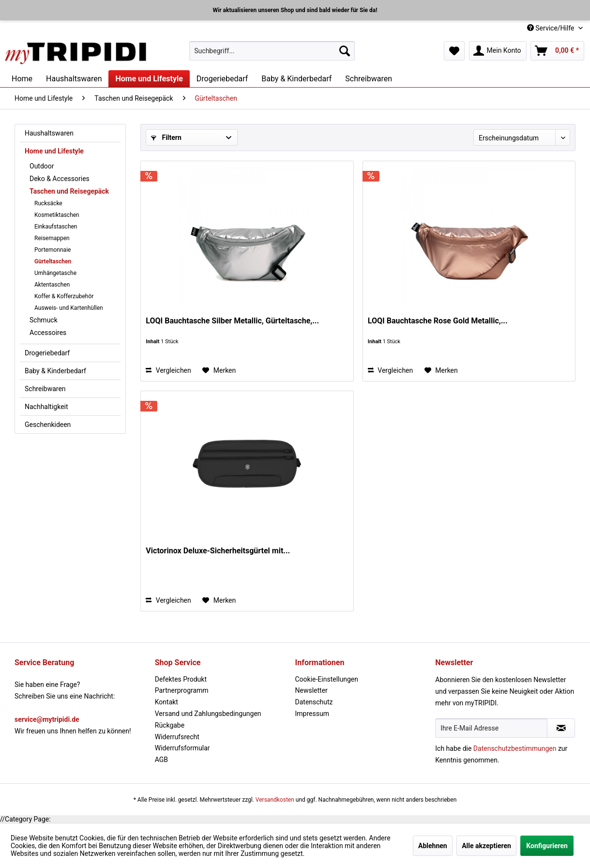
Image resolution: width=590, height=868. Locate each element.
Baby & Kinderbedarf (55, 371)
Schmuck (44, 320)
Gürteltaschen (53, 261)
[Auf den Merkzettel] (219, 370)
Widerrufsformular (182, 748)
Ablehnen (433, 846)
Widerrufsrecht (177, 737)
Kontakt (166, 702)
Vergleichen (168, 370)
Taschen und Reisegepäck (69, 191)
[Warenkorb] (557, 51)
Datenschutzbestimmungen (515, 748)
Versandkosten (275, 800)
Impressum (312, 714)
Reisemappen (52, 238)
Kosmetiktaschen (57, 215)
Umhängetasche (55, 273)
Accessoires (48, 333)
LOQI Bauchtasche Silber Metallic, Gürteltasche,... (232, 321)
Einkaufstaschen (56, 227)
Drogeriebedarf (47, 353)
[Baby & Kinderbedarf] (296, 79)
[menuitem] (272, 51)
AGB (161, 760)
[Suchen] (345, 51)
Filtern (166, 137)
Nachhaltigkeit (46, 407)
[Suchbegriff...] (272, 51)
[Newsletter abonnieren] (561, 728)
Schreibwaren (45, 389)
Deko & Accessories (60, 179)
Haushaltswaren (49, 133)
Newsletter (311, 690)
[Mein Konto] (498, 51)
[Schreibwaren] (369, 79)
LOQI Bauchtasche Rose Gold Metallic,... (438, 321)
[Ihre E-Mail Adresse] (491, 728)
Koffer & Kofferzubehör (64, 296)
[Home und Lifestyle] (149, 79)
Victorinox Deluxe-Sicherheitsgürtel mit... (218, 551)
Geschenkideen (48, 425)
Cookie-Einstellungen (327, 679)
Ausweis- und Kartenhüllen (69, 308)
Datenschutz (314, 702)
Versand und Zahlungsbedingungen (208, 714)
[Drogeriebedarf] (222, 79)
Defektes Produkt (181, 679)
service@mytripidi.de (47, 719)
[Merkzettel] (454, 51)
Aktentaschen (52, 285)
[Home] (22, 79)
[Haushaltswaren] (74, 79)
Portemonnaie (53, 250)
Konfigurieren (547, 846)
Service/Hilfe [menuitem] (552, 28)
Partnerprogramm (182, 690)
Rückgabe (170, 725)
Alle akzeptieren (486, 846)
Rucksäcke (48, 203)
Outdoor (42, 166)
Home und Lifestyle (54, 151)
